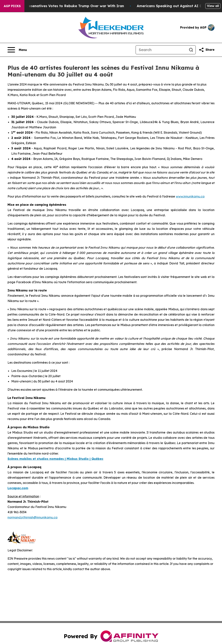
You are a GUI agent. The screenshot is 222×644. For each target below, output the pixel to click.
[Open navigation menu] (17, 50)
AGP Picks (12, 6)
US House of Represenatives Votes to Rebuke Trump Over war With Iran (67, 6)
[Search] (161, 50)
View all (213, 6)
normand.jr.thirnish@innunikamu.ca (32, 517)
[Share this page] (207, 50)
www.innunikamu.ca (190, 196)
